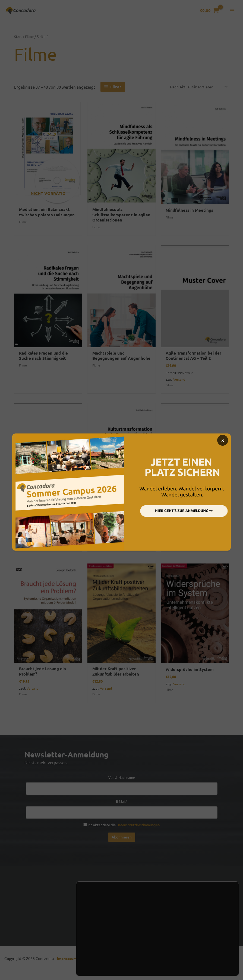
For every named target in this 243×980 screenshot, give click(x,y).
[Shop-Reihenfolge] (196, 90)
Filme (30, 39)
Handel (139, 920)
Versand (179, 383)
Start (18, 39)
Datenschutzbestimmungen (138, 831)
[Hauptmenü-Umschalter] (232, 12)
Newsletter (111, 920)
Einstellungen (104, 958)
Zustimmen (201, 942)
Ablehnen (201, 953)
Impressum (68, 965)
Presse (162, 920)
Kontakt (82, 920)
